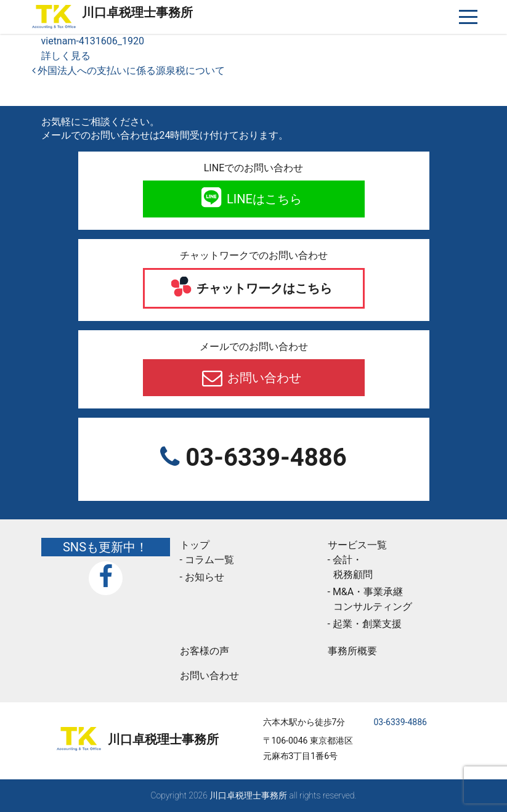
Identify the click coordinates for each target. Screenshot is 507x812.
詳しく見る (66, 56)
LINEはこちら (263, 199)
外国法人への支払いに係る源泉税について (129, 71)
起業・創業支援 (367, 624)
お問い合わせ (263, 378)
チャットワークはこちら (263, 288)
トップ (195, 545)
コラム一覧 (209, 560)
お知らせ (205, 577)
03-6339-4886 (263, 457)
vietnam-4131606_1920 (93, 41)
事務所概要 (352, 651)
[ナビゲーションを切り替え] (468, 17)
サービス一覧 (357, 545)
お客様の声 (205, 651)
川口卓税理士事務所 (137, 12)
